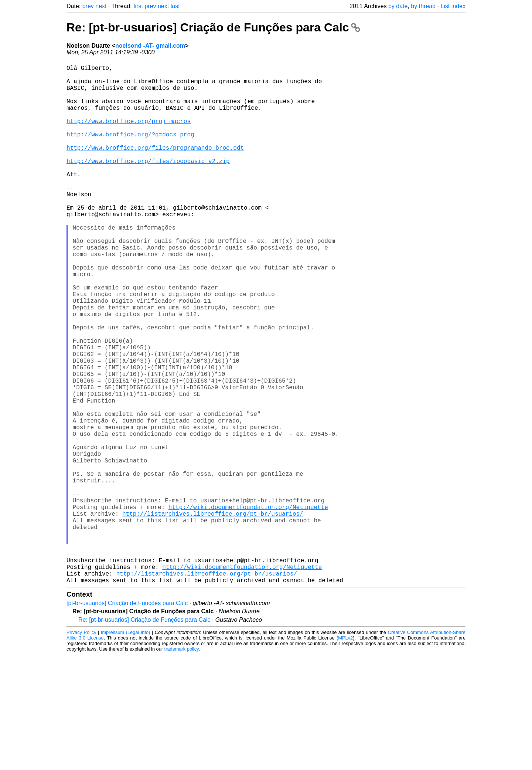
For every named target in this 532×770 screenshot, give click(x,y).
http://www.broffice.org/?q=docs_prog (130, 150)
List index (453, 6)
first (138, 6)
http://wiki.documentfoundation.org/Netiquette (248, 606)
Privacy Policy (81, 748)
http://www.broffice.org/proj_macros (129, 134)
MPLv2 (345, 753)
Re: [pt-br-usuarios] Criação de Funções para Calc (213, 27)
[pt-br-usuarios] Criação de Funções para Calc (127, 718)
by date (398, 6)
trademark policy (182, 764)
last (175, 6)
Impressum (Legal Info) (125, 748)
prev (88, 6)
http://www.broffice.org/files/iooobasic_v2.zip (148, 183)
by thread (423, 6)
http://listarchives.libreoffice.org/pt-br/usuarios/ (213, 614)
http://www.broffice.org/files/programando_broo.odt (155, 167)
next (101, 6)
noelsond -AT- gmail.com (150, 46)
